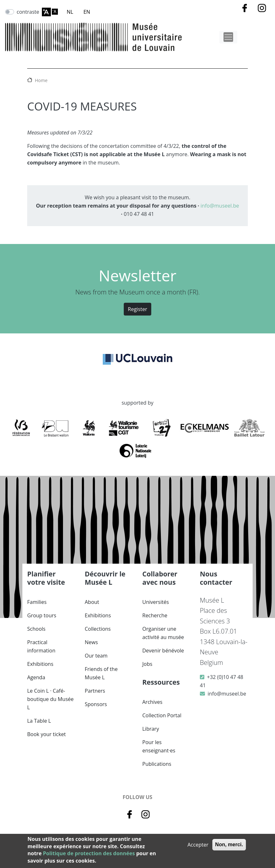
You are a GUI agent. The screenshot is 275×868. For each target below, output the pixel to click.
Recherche (155, 615)
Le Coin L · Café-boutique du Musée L (50, 699)
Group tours (42, 615)
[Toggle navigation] (228, 37)
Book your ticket (47, 734)
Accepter (198, 845)
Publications (157, 764)
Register (137, 309)
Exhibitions (40, 664)
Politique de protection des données (89, 853)
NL (70, 12)
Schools (36, 629)
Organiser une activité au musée (163, 633)
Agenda (36, 677)
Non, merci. (229, 845)
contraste (28, 12)
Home (41, 80)
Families (37, 602)
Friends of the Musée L (101, 673)
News (91, 642)
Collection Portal (162, 715)
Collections (98, 629)
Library (151, 729)
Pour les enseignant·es (159, 746)
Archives (152, 702)
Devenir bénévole (163, 651)
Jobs (147, 664)
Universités (156, 602)
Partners (95, 691)
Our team (96, 656)
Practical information (41, 646)
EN (87, 12)
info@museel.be (220, 206)
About (92, 602)
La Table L (39, 721)
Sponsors (96, 704)
